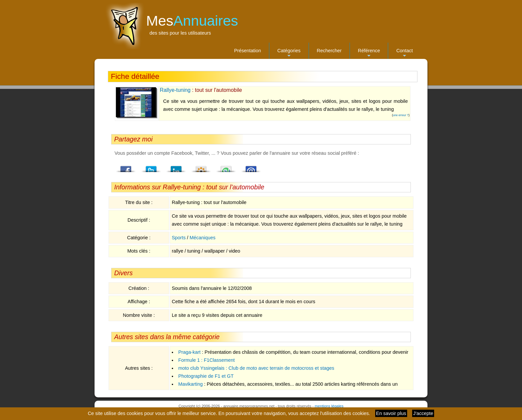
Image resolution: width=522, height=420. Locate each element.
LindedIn (176, 167)
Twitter (151, 167)
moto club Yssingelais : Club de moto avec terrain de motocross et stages (256, 368)
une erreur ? (401, 115)
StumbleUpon (226, 167)
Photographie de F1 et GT (206, 376)
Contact (404, 53)
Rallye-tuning (175, 90)
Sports (179, 238)
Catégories (289, 53)
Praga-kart (189, 352)
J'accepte (423, 413)
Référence (369, 53)
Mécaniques (203, 238)
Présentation (248, 51)
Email (251, 167)
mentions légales (329, 406)
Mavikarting (190, 384)
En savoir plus (391, 413)
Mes (192, 21)
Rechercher (329, 51)
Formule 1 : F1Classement (206, 360)
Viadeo (201, 167)
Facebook (126, 167)
